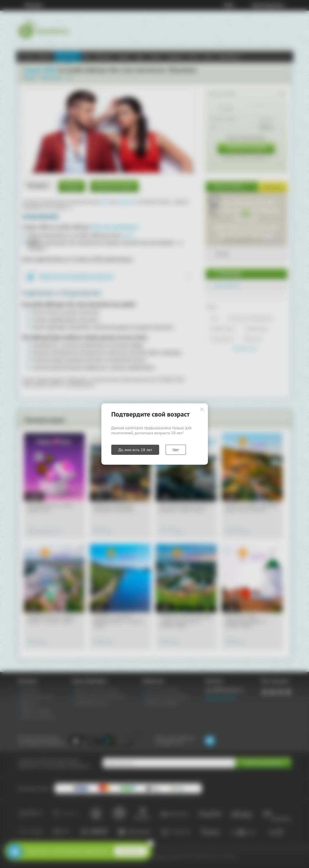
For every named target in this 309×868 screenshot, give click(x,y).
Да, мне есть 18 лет (135, 450)
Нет (176, 450)
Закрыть (202, 409)
